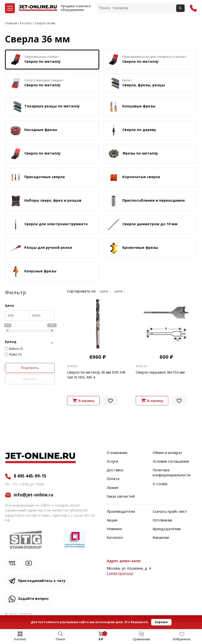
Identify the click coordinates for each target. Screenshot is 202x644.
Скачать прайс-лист (170, 512)
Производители (121, 512)
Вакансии (161, 538)
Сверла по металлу (35, 154)
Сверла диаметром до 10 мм (142, 225)
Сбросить (30, 379)
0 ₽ (101, 639)
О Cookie (160, 484)
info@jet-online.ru (34, 495)
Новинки (114, 529)
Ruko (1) (16, 354)
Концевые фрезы (131, 107)
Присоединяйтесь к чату (42, 581)
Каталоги (115, 538)
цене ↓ (120, 291)
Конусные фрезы (33, 272)
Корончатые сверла (134, 177)
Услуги (112, 462)
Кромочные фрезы (133, 248)
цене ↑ (105, 291)
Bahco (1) (16, 349)
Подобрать (30, 368)
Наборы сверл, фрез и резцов (45, 201)
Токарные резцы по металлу (45, 107)
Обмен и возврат (168, 453)
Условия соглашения (171, 462)
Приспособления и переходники (146, 201)
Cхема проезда (120, 573)
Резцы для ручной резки (41, 248)
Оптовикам (162, 520)
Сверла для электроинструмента (49, 225)
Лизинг (113, 488)
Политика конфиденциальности (172, 473)
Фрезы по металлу (133, 154)
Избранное (182, 639)
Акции (112, 520)
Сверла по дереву (132, 130)
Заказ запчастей (121, 497)
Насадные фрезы (33, 130)
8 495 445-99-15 (30, 476)
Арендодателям (167, 529)
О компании (117, 453)
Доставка (115, 470)
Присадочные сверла (37, 177)
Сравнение (141, 639)
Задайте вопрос (33, 599)
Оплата (113, 479)
